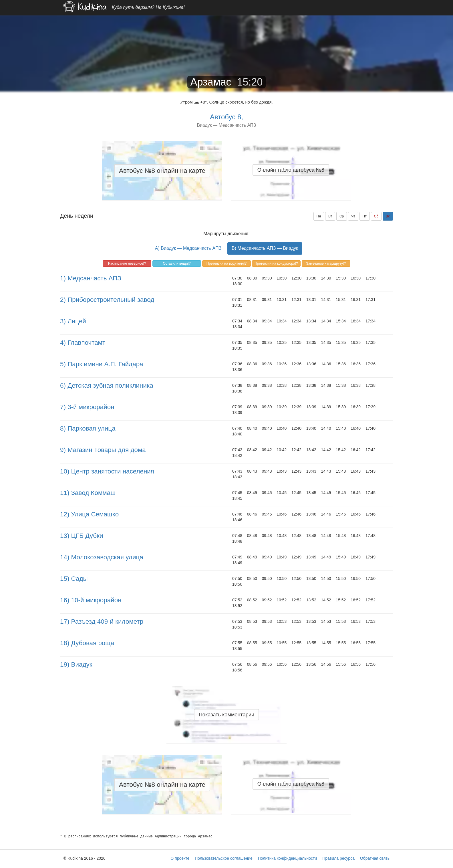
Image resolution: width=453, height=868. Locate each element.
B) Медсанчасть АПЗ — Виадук (265, 248)
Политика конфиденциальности (288, 858)
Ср (342, 216)
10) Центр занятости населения (107, 471)
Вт (330, 216)
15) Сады (74, 579)
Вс (388, 216)
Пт (365, 216)
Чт (353, 216)
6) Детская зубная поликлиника (107, 386)
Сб (376, 216)
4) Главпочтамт (83, 343)
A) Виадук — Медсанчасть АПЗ (188, 248)
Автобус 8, (227, 117)
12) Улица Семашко (89, 514)
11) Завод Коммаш (88, 493)
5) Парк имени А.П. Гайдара (102, 364)
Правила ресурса (338, 858)
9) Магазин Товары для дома (103, 450)
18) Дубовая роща (87, 643)
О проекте (180, 858)
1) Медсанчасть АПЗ (91, 278)
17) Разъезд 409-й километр (102, 622)
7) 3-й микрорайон (87, 407)
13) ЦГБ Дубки (82, 536)
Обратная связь (375, 858)
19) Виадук (76, 664)
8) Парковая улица (88, 428)
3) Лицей (73, 321)
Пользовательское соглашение (224, 858)
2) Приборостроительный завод (107, 300)
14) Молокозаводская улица (102, 557)
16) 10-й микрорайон (91, 600)
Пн (319, 216)
